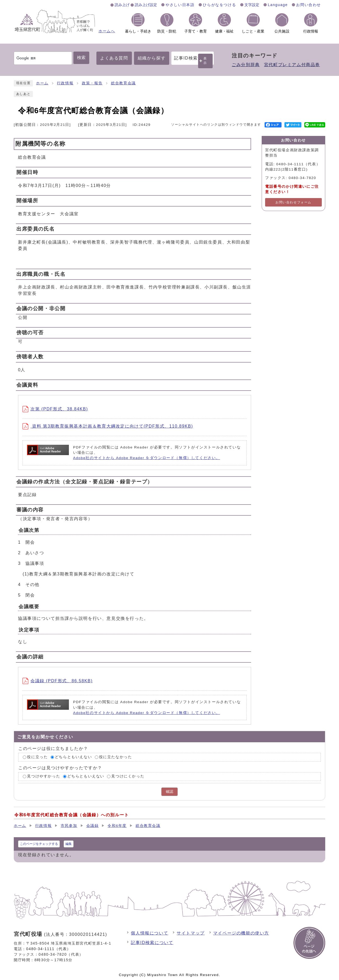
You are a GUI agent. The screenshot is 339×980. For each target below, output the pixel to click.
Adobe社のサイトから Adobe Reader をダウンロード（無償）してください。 (147, 458)
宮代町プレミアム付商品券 (292, 65)
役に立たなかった (116, 757)
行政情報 (65, 83)
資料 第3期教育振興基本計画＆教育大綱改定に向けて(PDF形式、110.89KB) (108, 426)
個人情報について (150, 933)
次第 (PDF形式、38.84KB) (55, 409)
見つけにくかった (128, 776)
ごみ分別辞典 (246, 65)
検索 (81, 58)
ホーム (42, 83)
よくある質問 (114, 58)
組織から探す (152, 58)
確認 (169, 792)
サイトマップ (191, 933)
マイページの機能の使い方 (241, 933)
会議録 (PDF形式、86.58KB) (58, 681)
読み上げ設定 (146, 5)
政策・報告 (92, 83)
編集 (69, 844)
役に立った (37, 757)
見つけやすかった (44, 776)
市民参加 (69, 826)
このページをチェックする (39, 844)
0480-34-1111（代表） (49, 949)
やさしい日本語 (180, 5)
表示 (205, 61)
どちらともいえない (73, 757)
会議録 (93, 826)
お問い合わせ (309, 5)
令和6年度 (117, 826)
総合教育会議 (123, 83)
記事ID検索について (152, 943)
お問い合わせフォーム (293, 202)
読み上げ (122, 5)
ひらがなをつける (219, 5)
